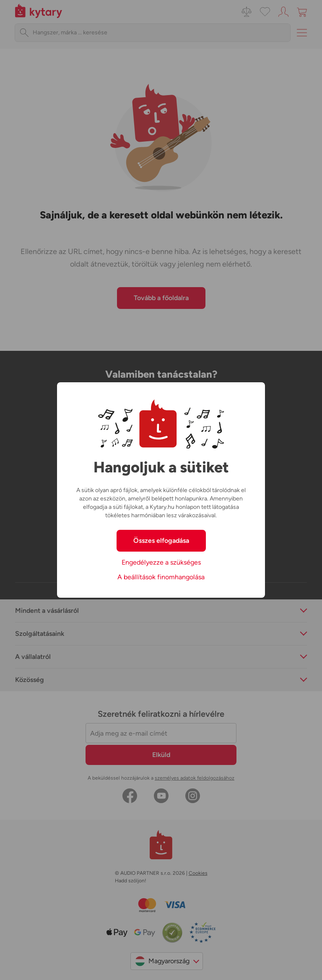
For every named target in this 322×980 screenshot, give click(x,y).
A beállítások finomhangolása (161, 577)
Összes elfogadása (161, 541)
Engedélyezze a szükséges (161, 562)
